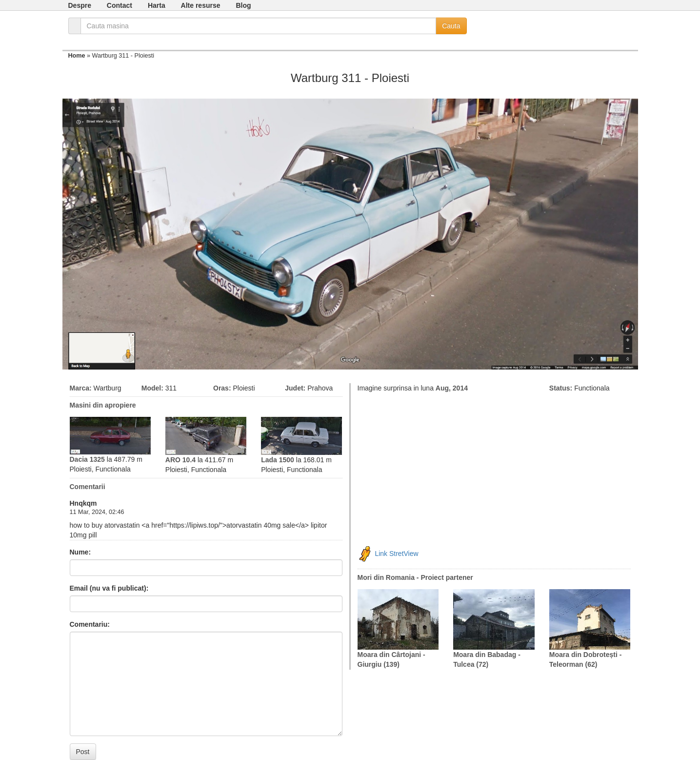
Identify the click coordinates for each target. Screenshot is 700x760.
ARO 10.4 (180, 460)
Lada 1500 (278, 460)
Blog (243, 5)
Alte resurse (201, 5)
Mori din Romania (386, 577)
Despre (80, 5)
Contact (120, 5)
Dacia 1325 (87, 459)
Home (77, 56)
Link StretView (396, 553)
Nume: (80, 552)
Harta (157, 5)
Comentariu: (90, 624)
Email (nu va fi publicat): (109, 588)
